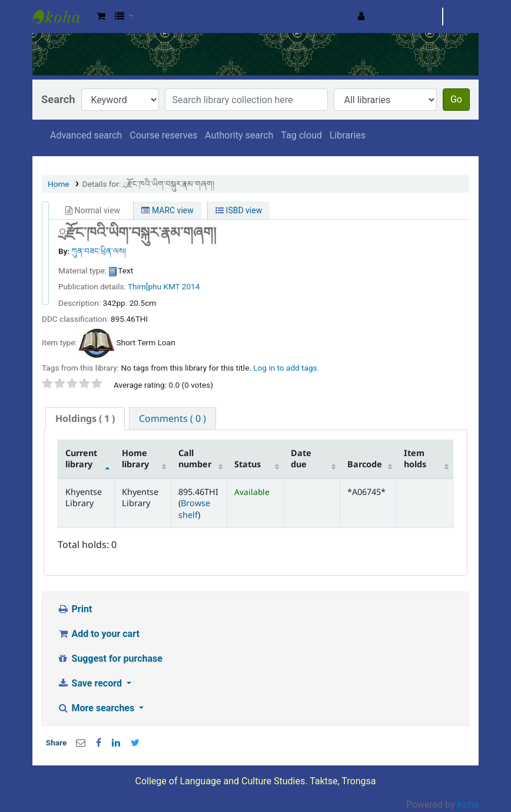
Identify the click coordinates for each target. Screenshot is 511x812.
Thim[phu (145, 286)
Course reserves (163, 135)
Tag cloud (301, 135)
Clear (461, 16)
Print (74, 609)
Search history (407, 16)
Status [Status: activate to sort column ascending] (248, 464)
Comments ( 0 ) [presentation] (172, 418)
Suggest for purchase (110, 658)
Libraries (348, 135)
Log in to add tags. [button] (286, 368)
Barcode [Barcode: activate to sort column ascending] (365, 464)
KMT (171, 286)
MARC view (167, 210)
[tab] (85, 419)
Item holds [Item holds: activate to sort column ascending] (415, 458)
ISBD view (239, 210)
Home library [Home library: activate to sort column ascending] (135, 458)
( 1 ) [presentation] (85, 418)
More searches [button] (97, 708)
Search (58, 99)
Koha (468, 805)
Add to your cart (98, 634)
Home (59, 184)
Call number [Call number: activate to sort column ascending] (195, 458)
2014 (191, 286)
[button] (101, 16)
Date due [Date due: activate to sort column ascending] (301, 458)
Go (456, 99)
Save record (91, 683)
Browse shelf (194, 509)
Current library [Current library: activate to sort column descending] (81, 458)
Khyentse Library (62, 16)
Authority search (239, 135)
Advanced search (86, 135)
